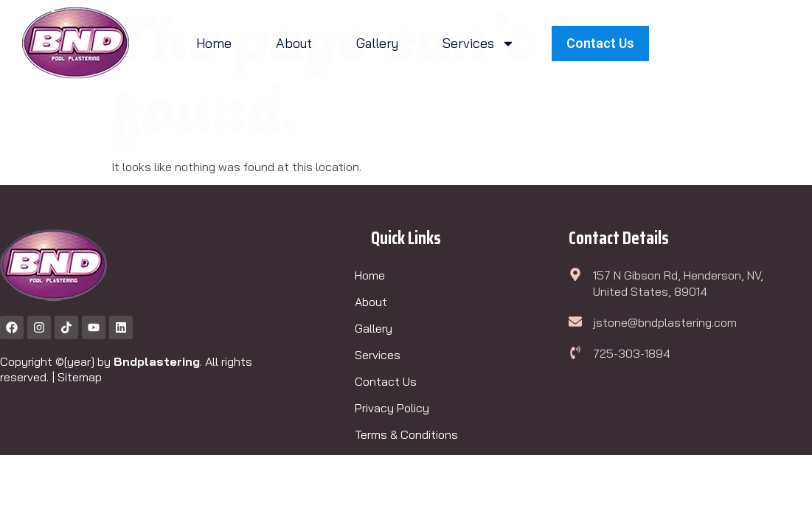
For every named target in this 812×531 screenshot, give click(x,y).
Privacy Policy (392, 408)
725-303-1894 (632, 353)
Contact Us (386, 381)
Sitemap (80, 377)
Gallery (377, 43)
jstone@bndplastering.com (665, 322)
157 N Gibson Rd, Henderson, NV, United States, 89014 (678, 283)
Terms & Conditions (406, 434)
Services (479, 44)
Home (214, 43)
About (294, 43)
